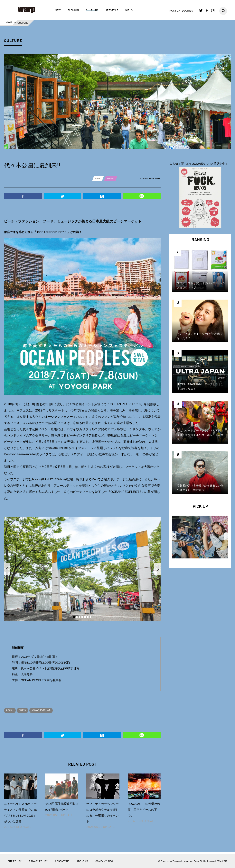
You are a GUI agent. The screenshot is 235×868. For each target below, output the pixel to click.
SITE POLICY (15, 861)
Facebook (207, 10)
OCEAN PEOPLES (49, 710)
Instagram (213, 10)
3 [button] (80, 617)
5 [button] (85, 617)
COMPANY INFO (104, 861)
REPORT (113, 178)
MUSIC (99, 178)
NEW (58, 10)
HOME (8, 23)
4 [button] (82, 617)
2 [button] (77, 617)
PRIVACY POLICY (38, 861)
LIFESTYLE (111, 10)
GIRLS (129, 10)
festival (27, 710)
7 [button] (90, 617)
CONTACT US (62, 861)
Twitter (201, 10)
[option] (82, 569)
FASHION (73, 10)
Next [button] (157, 569)
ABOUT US (82, 861)
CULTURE (92, 10)
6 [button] (88, 617)
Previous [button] (7, 569)
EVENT (11, 710)
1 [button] (74, 617)
